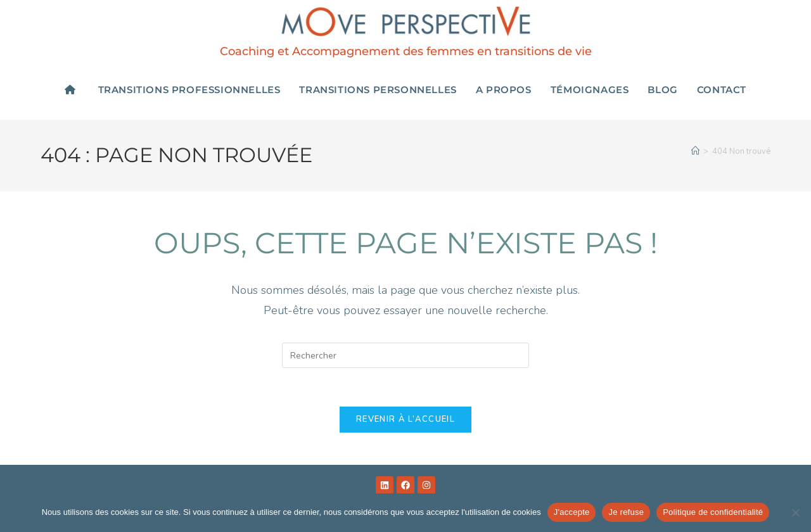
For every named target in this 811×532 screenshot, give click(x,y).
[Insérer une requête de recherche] (405, 355)
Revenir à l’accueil (405, 419)
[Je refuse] (795, 512)
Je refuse (626, 512)
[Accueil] (695, 151)
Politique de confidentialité (713, 512)
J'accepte (572, 512)
